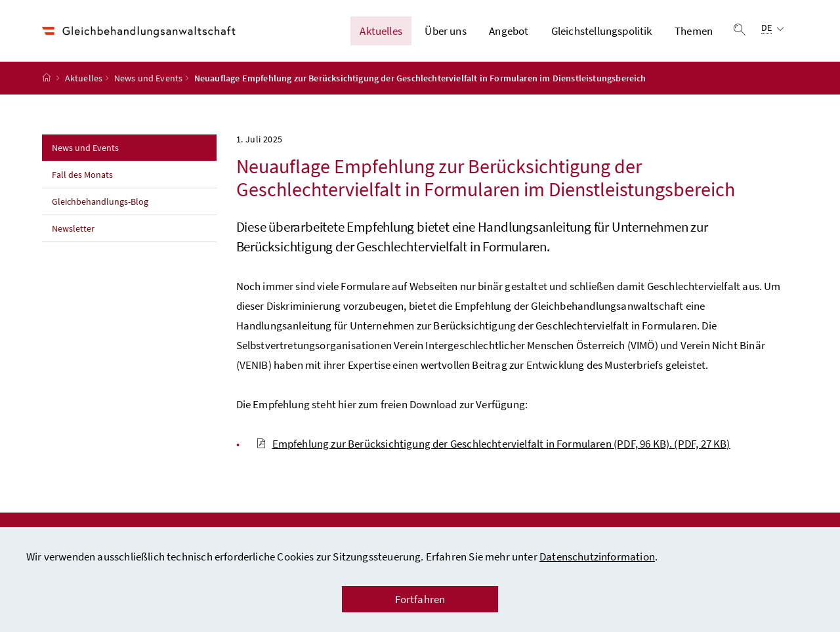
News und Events (149, 78)
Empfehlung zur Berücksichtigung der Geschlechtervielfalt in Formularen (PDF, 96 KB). (493, 444)
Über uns (445, 31)
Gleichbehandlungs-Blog (100, 201)
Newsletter (73, 228)
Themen (694, 31)
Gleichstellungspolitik (602, 31)
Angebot (509, 31)
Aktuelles (381, 31)
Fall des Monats (82, 175)
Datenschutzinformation (597, 557)
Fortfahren (420, 599)
